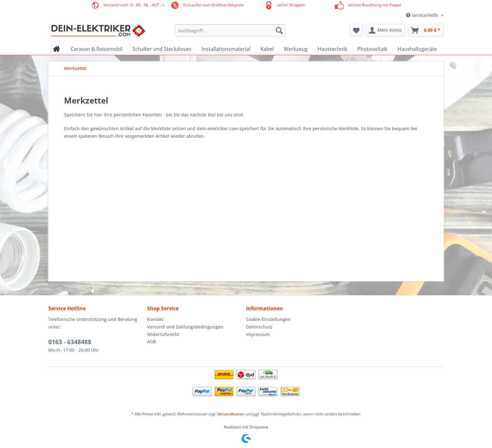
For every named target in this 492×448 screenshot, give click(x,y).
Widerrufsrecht (163, 334)
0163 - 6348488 (70, 342)
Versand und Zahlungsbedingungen (185, 327)
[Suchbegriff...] (230, 30)
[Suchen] (279, 30)
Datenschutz (259, 327)
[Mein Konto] (385, 30)
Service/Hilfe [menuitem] (423, 15)
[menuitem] (230, 33)
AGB (152, 341)
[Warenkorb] (426, 30)
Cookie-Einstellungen (268, 319)
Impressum (258, 334)
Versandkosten (231, 414)
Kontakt (155, 319)
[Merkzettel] (356, 30)
